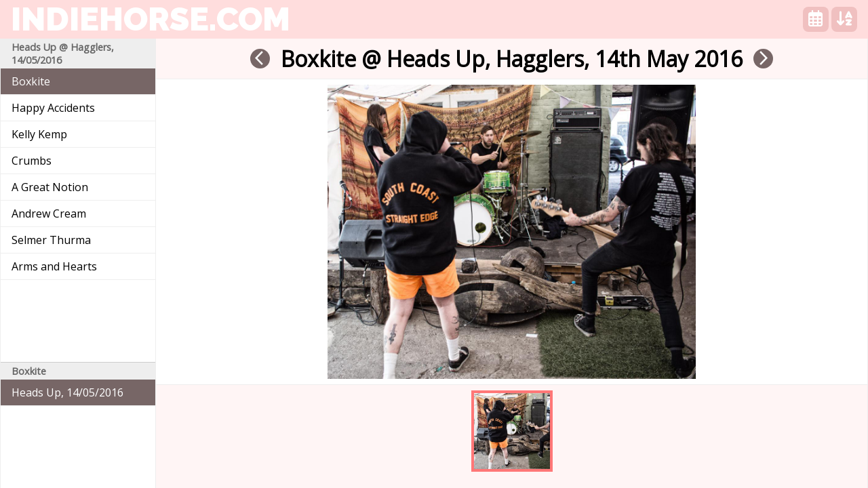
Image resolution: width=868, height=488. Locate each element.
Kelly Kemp (39, 134)
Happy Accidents (53, 108)
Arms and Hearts (54, 266)
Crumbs (32, 161)
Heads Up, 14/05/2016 (67, 392)
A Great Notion (50, 187)
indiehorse (151, 19)
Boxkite (31, 81)
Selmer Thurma (51, 240)
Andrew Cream (49, 213)
